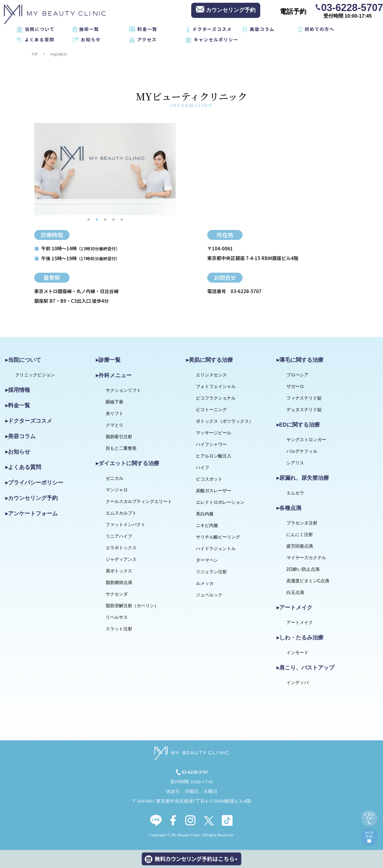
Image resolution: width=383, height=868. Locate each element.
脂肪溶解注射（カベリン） (132, 606)
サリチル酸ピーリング (218, 537)
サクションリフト (123, 390)
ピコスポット (209, 479)
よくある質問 (39, 39)
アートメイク (300, 622)
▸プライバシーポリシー (34, 483)
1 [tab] (89, 219)
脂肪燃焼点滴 (119, 582)
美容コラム (262, 29)
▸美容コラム (20, 436)
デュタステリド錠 (304, 410)
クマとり (115, 425)
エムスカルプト (121, 513)
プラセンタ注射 (302, 523)
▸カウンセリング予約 (31, 498)
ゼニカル (115, 478)
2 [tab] (97, 219)
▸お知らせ (18, 452)
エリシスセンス (211, 375)
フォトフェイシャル (216, 386)
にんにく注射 (300, 535)
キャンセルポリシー (216, 39)
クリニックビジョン (35, 375)
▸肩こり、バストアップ (305, 668)
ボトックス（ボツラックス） (225, 421)
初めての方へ (320, 29)
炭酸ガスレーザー (214, 491)
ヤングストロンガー (306, 440)
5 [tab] (122, 219)
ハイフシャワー (211, 444)
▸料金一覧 (18, 405)
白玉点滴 (295, 592)
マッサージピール (214, 433)
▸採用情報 (18, 390)
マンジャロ (117, 490)
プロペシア (297, 375)
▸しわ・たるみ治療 (300, 637)
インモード (297, 653)
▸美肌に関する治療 (209, 360)
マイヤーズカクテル (306, 558)
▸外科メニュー (114, 375)
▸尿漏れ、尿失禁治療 (303, 478)
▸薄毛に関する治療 (300, 360)
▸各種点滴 (289, 508)
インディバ (297, 683)
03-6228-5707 (352, 7)
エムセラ (295, 493)
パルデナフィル (302, 451)
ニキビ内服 (207, 525)
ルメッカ (205, 583)
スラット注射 (119, 629)
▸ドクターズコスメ (29, 421)
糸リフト (115, 413)
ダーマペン (207, 560)
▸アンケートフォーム (31, 513)
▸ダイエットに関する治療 (127, 463)
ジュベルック (209, 595)
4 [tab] (113, 219)
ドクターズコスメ (212, 29)
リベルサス (117, 617)
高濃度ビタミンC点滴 (308, 581)
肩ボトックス (119, 571)
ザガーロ (295, 386)
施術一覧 (89, 29)
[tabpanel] (105, 169)
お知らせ (91, 39)
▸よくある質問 (23, 467)
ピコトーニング (211, 410)
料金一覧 (147, 29)
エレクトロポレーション (220, 502)
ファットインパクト (126, 525)
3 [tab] (105, 219)
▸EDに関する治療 (298, 425)
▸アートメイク (294, 607)
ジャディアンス (121, 559)
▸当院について (23, 360)
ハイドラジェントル (216, 549)
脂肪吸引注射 (119, 437)
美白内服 (205, 514)
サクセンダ (117, 594)
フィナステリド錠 (304, 398)
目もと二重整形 (121, 448)
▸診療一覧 (108, 360)
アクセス (147, 39)
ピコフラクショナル (216, 398)
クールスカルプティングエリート (139, 501)
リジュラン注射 (211, 572)
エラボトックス (121, 548)
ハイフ (203, 468)
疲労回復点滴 (300, 546)
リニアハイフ (119, 536)
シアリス (295, 463)
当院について (40, 29)
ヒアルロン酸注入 (214, 456)
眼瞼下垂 (115, 402)
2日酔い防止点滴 (303, 569)
